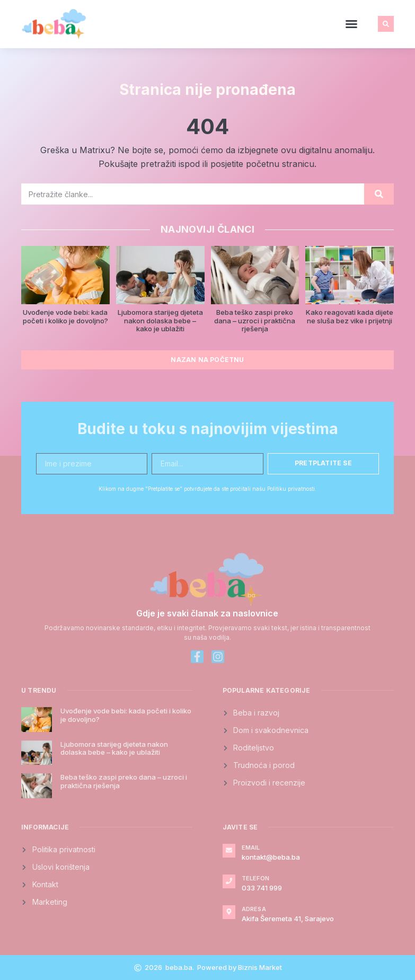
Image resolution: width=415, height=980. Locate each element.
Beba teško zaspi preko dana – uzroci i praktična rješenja (255, 320)
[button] (351, 24)
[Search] (379, 194)
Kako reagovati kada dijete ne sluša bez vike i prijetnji (350, 316)
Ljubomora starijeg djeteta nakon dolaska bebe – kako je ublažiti (160, 320)
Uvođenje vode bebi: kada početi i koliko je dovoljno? (65, 316)
